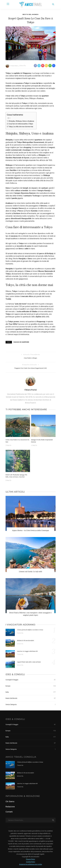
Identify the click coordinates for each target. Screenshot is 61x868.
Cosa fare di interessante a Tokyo (21, 124)
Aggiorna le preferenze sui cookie (31, 864)
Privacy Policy (30, 859)
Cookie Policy (31, 862)
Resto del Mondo (30, 14)
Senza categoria (31, 704)
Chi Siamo (10, 801)
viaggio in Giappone (21, 342)
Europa (31, 686)
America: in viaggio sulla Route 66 (27, 651)
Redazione (10, 807)
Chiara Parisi (14, 66)
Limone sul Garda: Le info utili (30, 572)
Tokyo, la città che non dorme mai (21, 127)
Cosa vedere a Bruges (30, 358)
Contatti (9, 812)
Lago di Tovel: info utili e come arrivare (29, 662)
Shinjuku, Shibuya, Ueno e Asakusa (21, 121)
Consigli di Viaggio (31, 680)
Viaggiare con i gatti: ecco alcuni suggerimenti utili (30, 368)
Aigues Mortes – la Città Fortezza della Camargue (30, 530)
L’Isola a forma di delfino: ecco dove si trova (30, 630)
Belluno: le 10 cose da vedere (26, 640)
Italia (31, 692)
